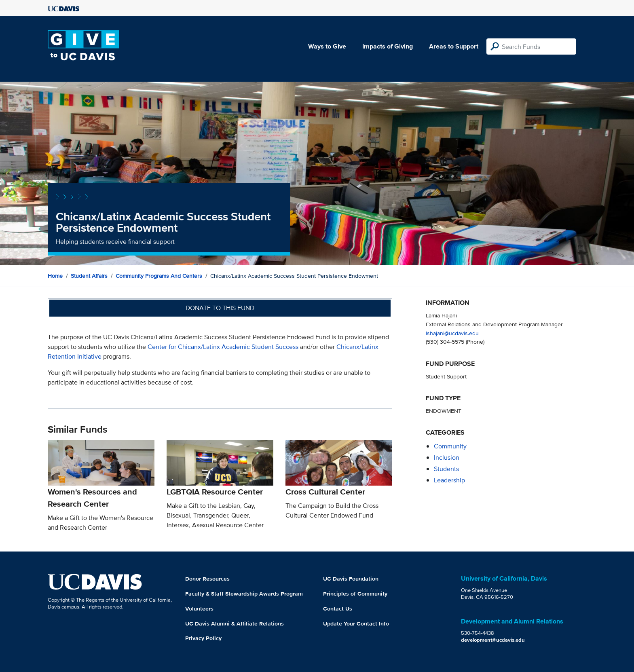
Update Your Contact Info (356, 623)
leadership (449, 480)
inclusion (447, 458)
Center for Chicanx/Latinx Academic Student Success (223, 347)
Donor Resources (207, 579)
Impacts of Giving (388, 46)
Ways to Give (327, 46)
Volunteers (199, 609)
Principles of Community (355, 594)
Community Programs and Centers (159, 276)
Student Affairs (89, 276)
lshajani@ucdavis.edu (452, 333)
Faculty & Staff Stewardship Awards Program (244, 594)
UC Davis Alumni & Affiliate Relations (235, 623)
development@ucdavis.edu (493, 640)
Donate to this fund (220, 308)
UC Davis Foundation (351, 579)
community (450, 446)
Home (55, 276)
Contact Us (338, 609)
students (446, 469)
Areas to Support (454, 46)
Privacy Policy (203, 638)
